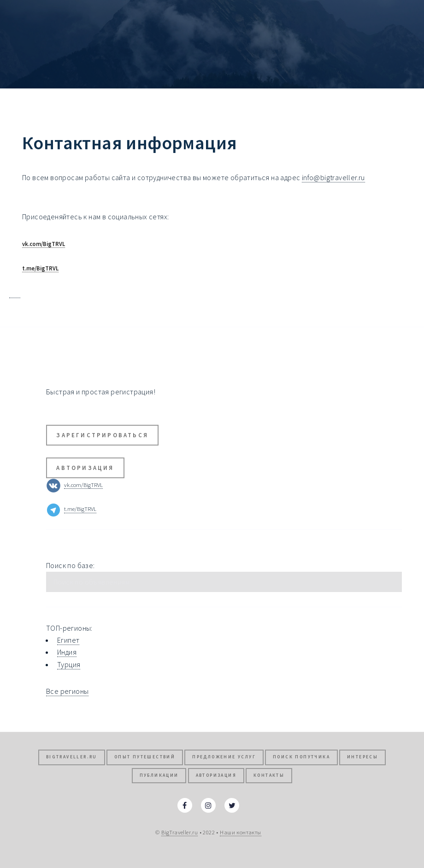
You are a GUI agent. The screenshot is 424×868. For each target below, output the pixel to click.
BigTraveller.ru (72, 757)
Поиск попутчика (301, 757)
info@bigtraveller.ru (333, 177)
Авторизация (85, 468)
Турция (69, 664)
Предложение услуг (224, 757)
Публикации (159, 775)
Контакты (269, 775)
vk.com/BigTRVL (44, 244)
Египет (68, 640)
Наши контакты (240, 832)
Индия (67, 652)
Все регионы (67, 691)
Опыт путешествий (145, 757)
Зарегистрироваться (102, 435)
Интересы (362, 757)
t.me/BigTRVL (40, 268)
